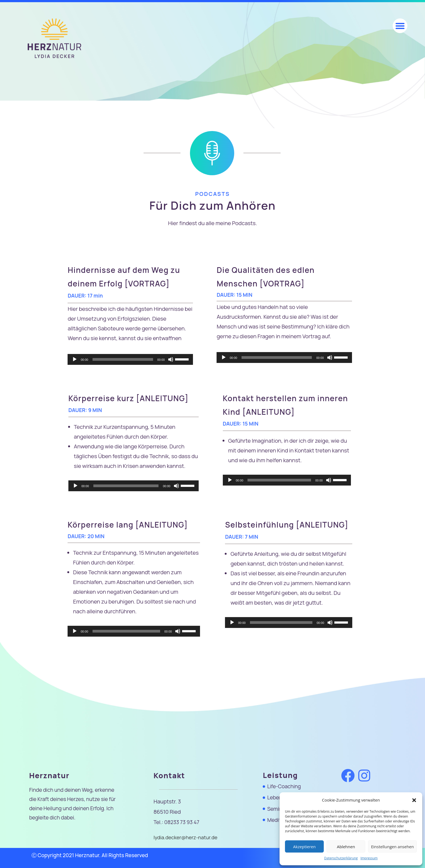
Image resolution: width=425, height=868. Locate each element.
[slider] (123, 359)
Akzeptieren (304, 847)
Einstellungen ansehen (392, 847)
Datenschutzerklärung (341, 858)
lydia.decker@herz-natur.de (187, 837)
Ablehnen (346, 847)
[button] (414, 800)
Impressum (369, 858)
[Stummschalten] (171, 359)
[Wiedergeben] (75, 359)
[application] (130, 359)
